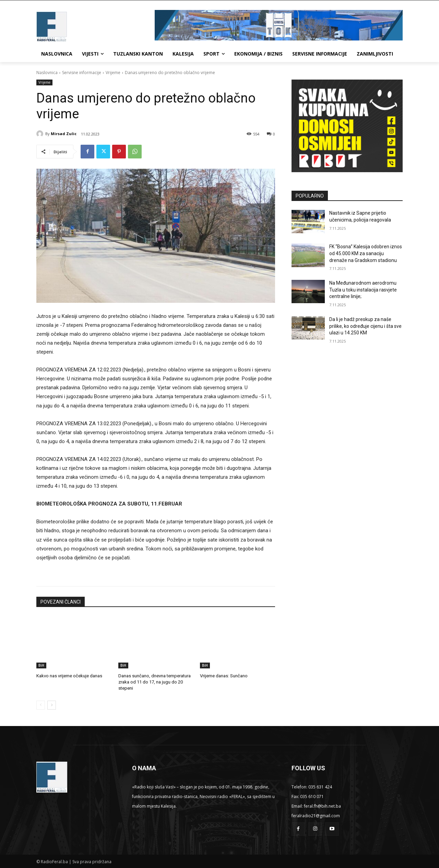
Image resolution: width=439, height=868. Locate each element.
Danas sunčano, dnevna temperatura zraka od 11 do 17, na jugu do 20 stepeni (155, 682)
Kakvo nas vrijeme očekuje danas (69, 676)
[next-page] (52, 705)
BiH (41, 665)
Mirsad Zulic (64, 134)
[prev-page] (41, 705)
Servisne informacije (82, 73)
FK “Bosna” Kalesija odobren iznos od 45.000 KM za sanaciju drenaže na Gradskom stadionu (366, 253)
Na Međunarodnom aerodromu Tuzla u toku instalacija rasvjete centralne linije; (363, 290)
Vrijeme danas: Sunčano (224, 676)
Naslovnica (47, 73)
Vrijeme (113, 73)
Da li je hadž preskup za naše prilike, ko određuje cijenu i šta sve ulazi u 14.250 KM (365, 326)
